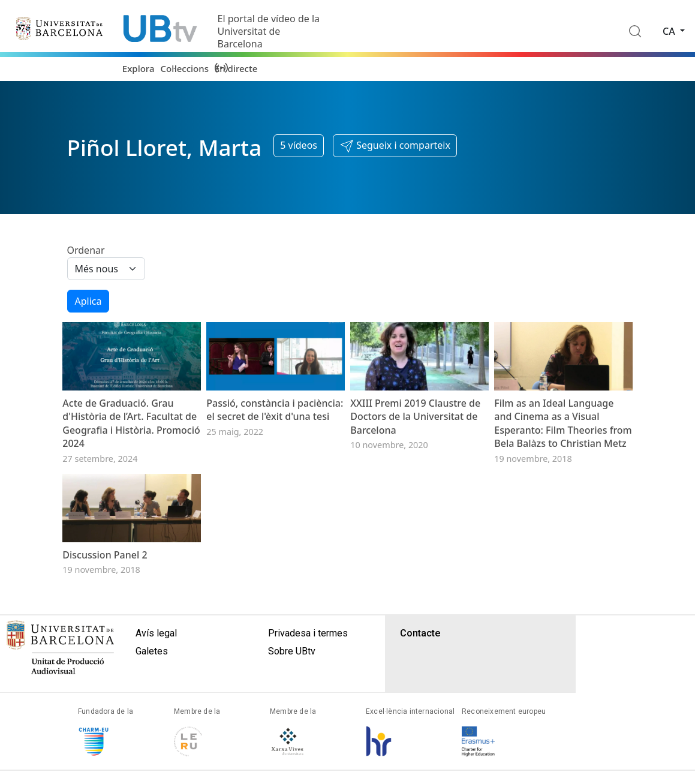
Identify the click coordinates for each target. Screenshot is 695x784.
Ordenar (86, 250)
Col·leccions (184, 68)
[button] (395, 146)
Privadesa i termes (308, 705)
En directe (236, 68)
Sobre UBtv (292, 723)
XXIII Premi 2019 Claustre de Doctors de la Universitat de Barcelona (415, 453)
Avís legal (156, 705)
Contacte (420, 705)
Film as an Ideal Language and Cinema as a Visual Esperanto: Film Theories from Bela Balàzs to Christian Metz (563, 459)
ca (670, 31)
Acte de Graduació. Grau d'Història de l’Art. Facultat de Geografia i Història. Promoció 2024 (131, 459)
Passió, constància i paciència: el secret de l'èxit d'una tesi (275, 446)
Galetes (152, 723)
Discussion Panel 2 (105, 627)
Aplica (88, 301)
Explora (139, 68)
